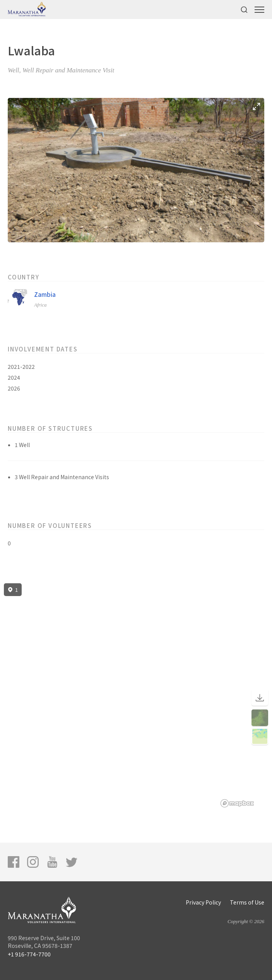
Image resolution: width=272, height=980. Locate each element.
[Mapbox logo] (237, 803)
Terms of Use (247, 902)
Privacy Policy (203, 902)
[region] (136, 696)
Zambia (45, 294)
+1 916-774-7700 (29, 954)
